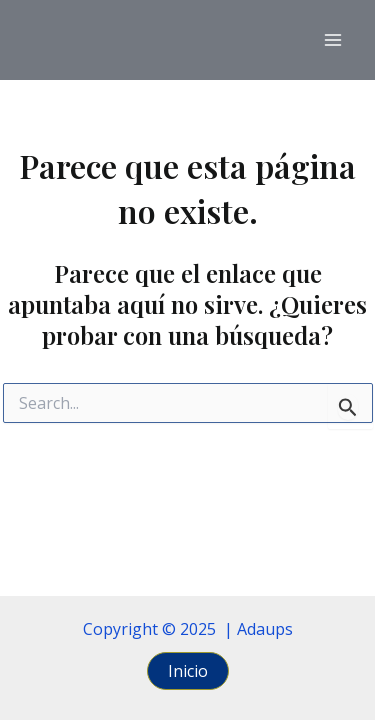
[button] (188, 671)
